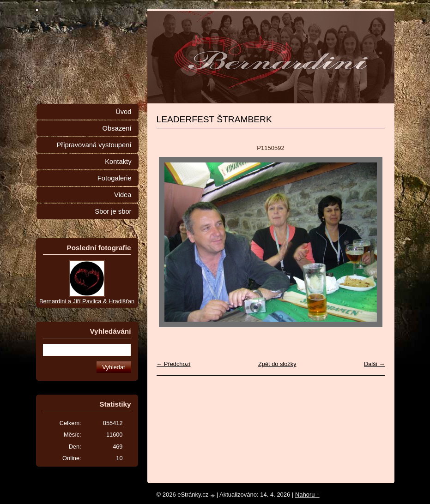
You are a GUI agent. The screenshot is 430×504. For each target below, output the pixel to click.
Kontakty (118, 162)
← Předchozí (174, 364)
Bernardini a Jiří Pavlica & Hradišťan (87, 301)
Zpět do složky (277, 364)
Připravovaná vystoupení (94, 145)
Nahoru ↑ (307, 495)
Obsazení (117, 128)
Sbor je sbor (113, 211)
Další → (375, 364)
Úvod (123, 112)
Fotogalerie (115, 178)
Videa (123, 195)
